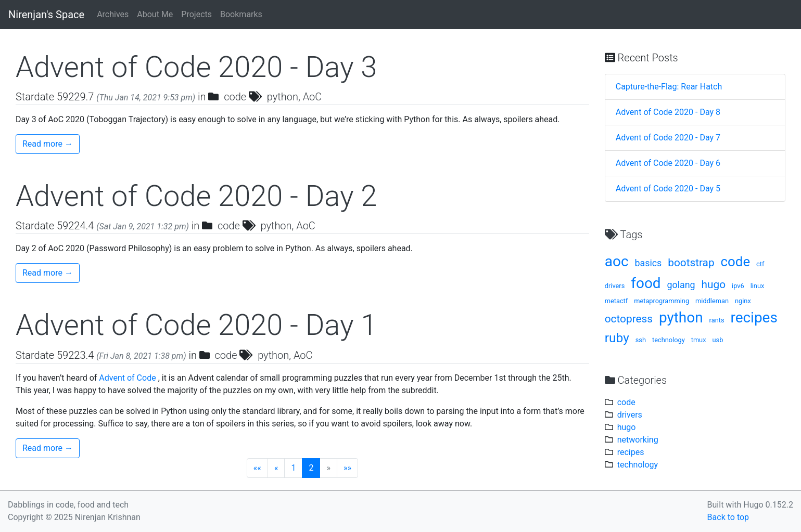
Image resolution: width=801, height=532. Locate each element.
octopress (629, 319)
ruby (617, 338)
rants (717, 320)
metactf (616, 301)
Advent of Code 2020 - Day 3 (196, 67)
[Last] (347, 468)
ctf (760, 264)
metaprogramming (662, 301)
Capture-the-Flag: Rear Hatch (669, 87)
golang (681, 285)
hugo (714, 284)
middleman (712, 301)
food (646, 283)
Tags (624, 235)
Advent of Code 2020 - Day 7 (668, 138)
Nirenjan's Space (46, 15)
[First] (257, 468)
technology (669, 340)
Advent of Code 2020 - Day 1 (196, 325)
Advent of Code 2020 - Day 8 (668, 112)
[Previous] (276, 468)
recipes (754, 317)
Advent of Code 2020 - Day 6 (668, 163)
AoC (313, 97)
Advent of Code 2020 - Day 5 (668, 189)
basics (648, 263)
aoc (617, 261)
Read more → (48, 144)
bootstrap (691, 263)
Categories (636, 380)
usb (717, 340)
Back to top (728, 517)
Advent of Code (127, 378)
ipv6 (738, 286)
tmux (699, 340)
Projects (196, 14)
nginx (743, 301)
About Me (155, 14)
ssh (641, 340)
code (235, 97)
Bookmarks (241, 14)
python (283, 97)
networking (638, 440)
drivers (615, 286)
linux (758, 286)
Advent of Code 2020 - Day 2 (196, 196)
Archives (113, 14)
